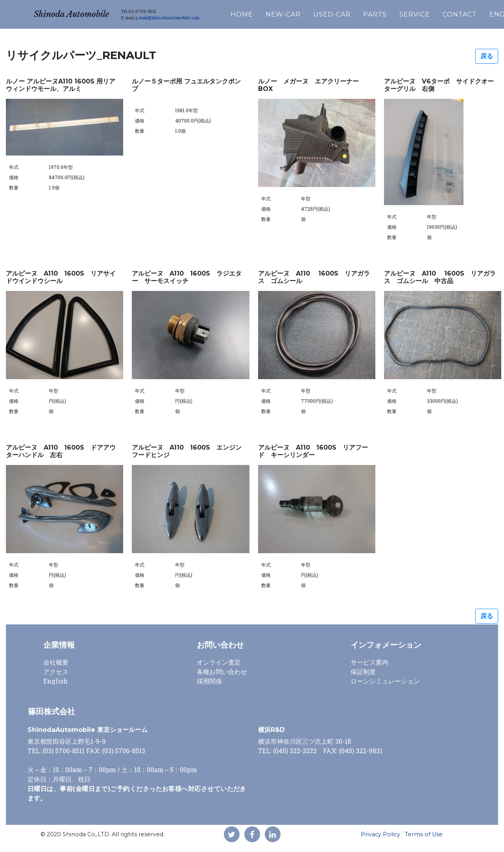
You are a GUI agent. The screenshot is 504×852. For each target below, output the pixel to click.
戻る (487, 56)
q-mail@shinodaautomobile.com (189, 16)
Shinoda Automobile (82, 12)
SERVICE (436, 12)
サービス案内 (369, 662)
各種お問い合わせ (222, 671)
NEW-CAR (305, 12)
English (55, 681)
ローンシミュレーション (385, 681)
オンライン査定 (219, 662)
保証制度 (363, 671)
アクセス (56, 671)
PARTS (397, 12)
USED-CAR (354, 12)
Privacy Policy (380, 834)
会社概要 (56, 662)
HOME (263, 12)
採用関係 (209, 681)
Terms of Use (424, 834)
